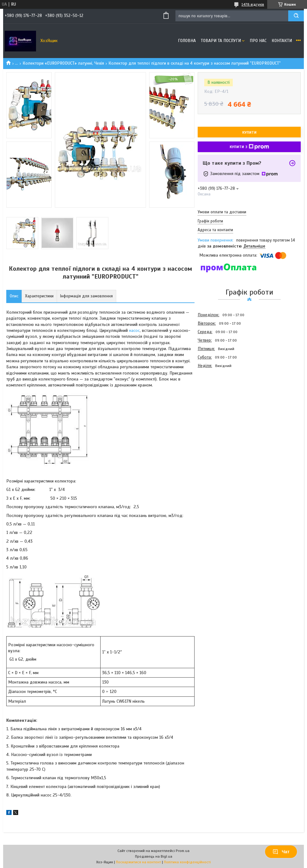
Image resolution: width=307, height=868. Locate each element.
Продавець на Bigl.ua (154, 856)
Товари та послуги (221, 41)
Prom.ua (183, 851)
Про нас (258, 41)
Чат (281, 852)
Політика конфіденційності (187, 862)
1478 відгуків (253, 4)
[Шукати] (296, 16)
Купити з (249, 147)
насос (134, 330)
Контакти (282, 41)
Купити (249, 132)
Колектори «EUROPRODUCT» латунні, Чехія (63, 63)
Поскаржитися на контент (138, 862)
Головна (187, 41)
